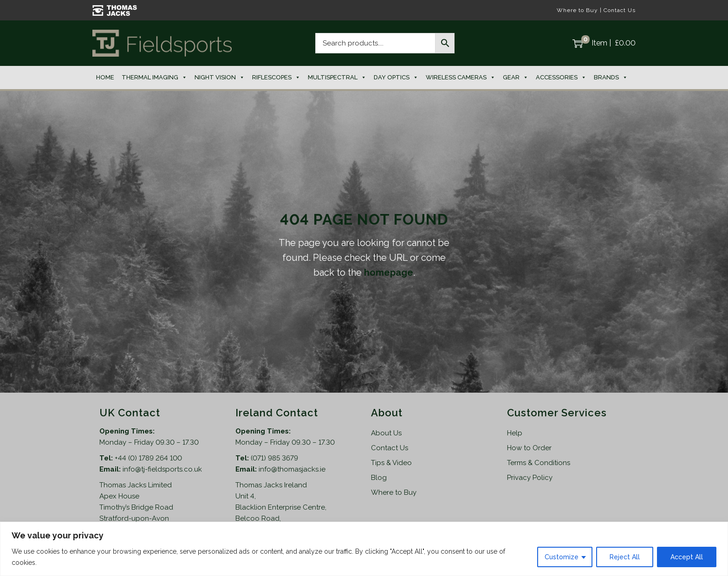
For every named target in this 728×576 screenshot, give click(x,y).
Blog (379, 478)
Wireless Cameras (461, 78)
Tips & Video (391, 463)
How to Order (529, 448)
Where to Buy (577, 10)
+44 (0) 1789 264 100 (148, 458)
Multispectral (337, 78)
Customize (562, 557)
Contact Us (620, 10)
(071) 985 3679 (274, 458)
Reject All (625, 557)
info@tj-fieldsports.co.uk (162, 469)
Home (105, 77)
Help (515, 433)
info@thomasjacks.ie (292, 469)
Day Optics (396, 78)
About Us (386, 433)
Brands (611, 78)
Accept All (687, 557)
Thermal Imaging (154, 78)
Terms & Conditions (539, 463)
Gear (516, 78)
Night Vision (220, 78)
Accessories (561, 78)
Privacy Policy (530, 478)
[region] (364, 549)
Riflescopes (276, 78)
